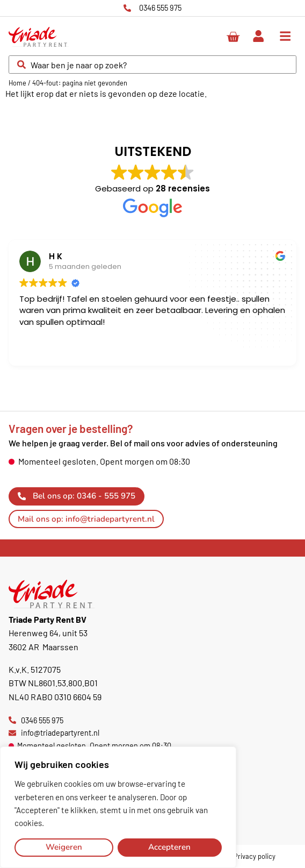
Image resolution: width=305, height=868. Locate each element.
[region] (118, 807)
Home (17, 83)
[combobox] (152, 65)
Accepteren (169, 847)
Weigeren (64, 847)
